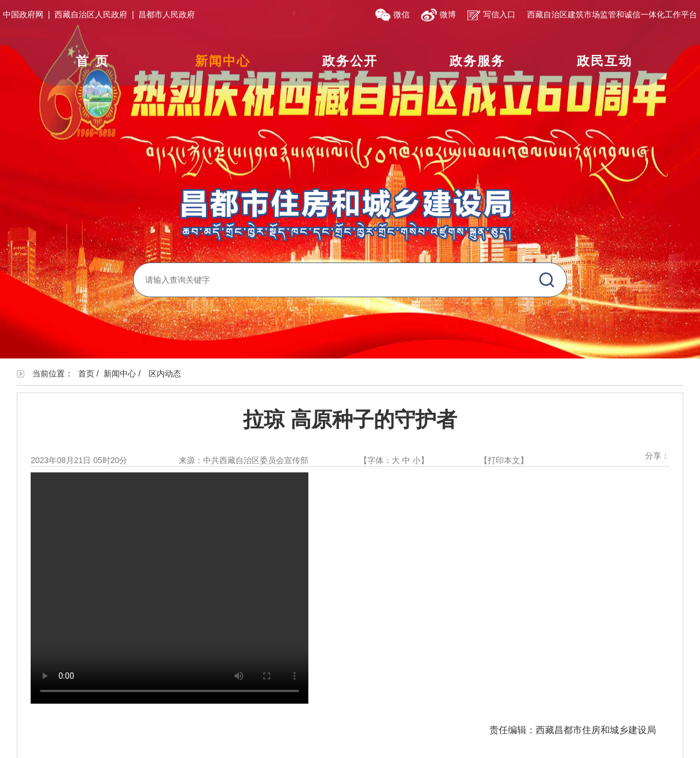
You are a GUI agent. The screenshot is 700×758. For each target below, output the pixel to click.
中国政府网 (23, 14)
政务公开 (350, 61)
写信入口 (491, 14)
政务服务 (477, 61)
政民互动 (605, 61)
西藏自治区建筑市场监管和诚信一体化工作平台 (612, 14)
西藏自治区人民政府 (91, 14)
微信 (393, 14)
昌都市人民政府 (167, 14)
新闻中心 (223, 61)
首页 (95, 61)
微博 (439, 14)
